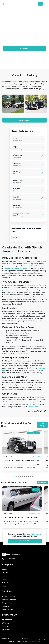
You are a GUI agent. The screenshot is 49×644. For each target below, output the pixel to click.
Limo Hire (36, 490)
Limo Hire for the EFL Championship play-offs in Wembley (21, 518)
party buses (7, 290)
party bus (37, 302)
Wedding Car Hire (34, 433)
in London (36, 534)
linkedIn (6, 630)
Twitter (6, 623)
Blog (4, 586)
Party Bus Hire (7, 603)
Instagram (7, 626)
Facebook (7, 620)
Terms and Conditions (31, 641)
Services (5, 576)
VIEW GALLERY (24, 120)
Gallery (5, 580)
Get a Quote (7, 583)
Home (4, 570)
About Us (6, 573)
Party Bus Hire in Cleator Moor (16, 268)
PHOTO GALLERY (25, 54)
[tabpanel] (22, 451)
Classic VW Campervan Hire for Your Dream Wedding (21, 461)
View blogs (42, 425)
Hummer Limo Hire (9, 600)
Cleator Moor (23, 353)
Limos (10, 285)
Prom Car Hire (7, 610)
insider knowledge (9, 390)
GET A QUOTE (24, 48)
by (37, 457)
